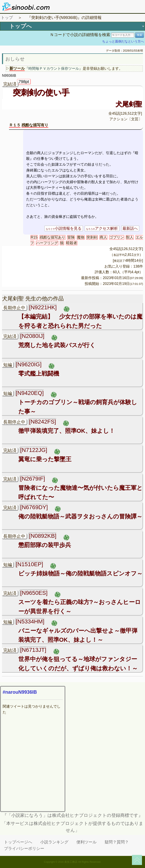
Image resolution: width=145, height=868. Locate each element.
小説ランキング (54, 842)
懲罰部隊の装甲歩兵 (48, 545)
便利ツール (86, 842)
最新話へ (130, 228)
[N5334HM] (30, 621)
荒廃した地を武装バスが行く (57, 345)
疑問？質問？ (117, 842)
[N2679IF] (32, 479)
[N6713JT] (33, 650)
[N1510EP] (29, 564)
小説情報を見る (64, 228)
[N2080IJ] (32, 336)
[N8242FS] (42, 422)
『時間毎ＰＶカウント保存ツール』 (54, 69)
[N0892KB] (43, 536)
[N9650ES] (34, 593)
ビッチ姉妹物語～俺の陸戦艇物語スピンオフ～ (80, 573)
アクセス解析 (102, 228)
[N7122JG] (34, 450)
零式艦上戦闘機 (39, 374)
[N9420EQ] (30, 393)
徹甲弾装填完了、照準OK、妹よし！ (67, 431)
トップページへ (18, 842)
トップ (7, 18)
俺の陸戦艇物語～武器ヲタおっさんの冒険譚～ (80, 516)
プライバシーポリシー (24, 848)
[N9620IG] (29, 364)
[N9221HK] (43, 307)
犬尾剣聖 (129, 104)
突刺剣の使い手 (41, 92)
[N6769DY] (34, 507)
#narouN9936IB (20, 692)
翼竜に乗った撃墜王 (45, 459)
